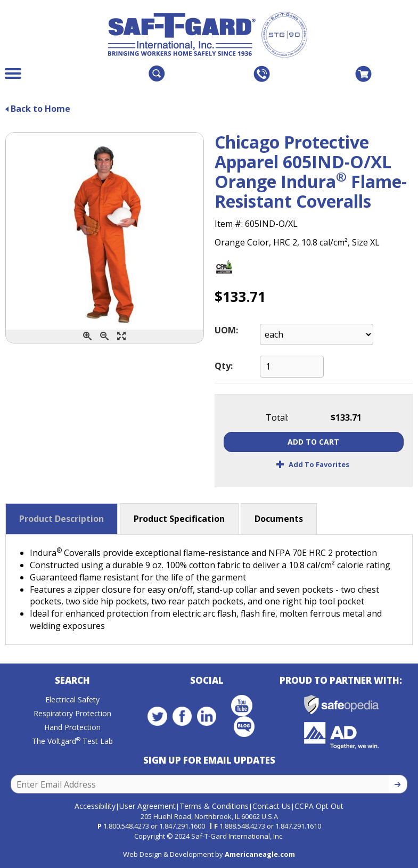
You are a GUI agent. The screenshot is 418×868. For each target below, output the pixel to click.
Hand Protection (72, 727)
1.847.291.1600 (182, 826)
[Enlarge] (121, 336)
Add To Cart (313, 442)
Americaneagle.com (260, 854)
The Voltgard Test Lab (72, 741)
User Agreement (147, 806)
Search (72, 680)
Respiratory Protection (72, 713)
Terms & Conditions (214, 806)
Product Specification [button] (179, 519)
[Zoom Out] (104, 336)
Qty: (224, 366)
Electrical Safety (72, 699)
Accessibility (95, 806)
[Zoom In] (87, 336)
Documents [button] (279, 519)
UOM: (226, 330)
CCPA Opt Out (319, 806)
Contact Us (272, 806)
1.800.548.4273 (126, 826)
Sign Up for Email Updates (209, 760)
